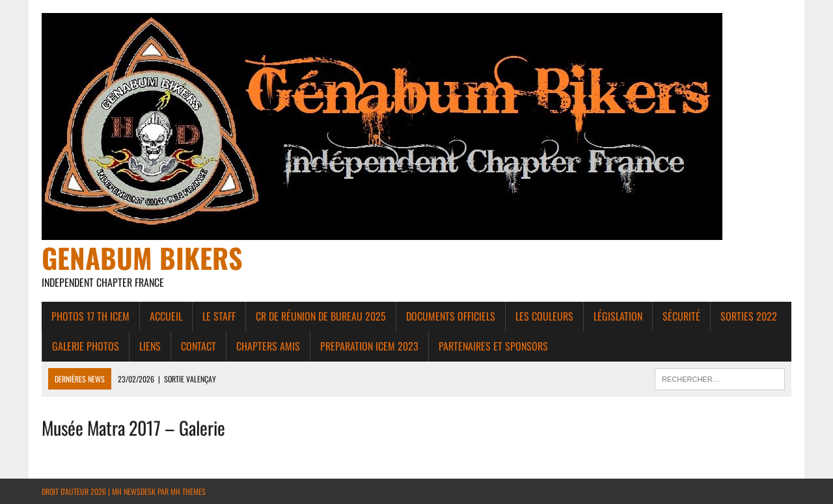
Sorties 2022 (749, 316)
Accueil (166, 316)
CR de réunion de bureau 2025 (321, 316)
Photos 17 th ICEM (90, 316)
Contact (198, 346)
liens (150, 346)
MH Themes (188, 491)
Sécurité (681, 316)
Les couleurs (544, 316)
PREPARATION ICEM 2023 (369, 346)
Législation (618, 316)
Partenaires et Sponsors (493, 346)
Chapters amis (268, 346)
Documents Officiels (451, 316)
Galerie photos (86, 346)
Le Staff (219, 316)
